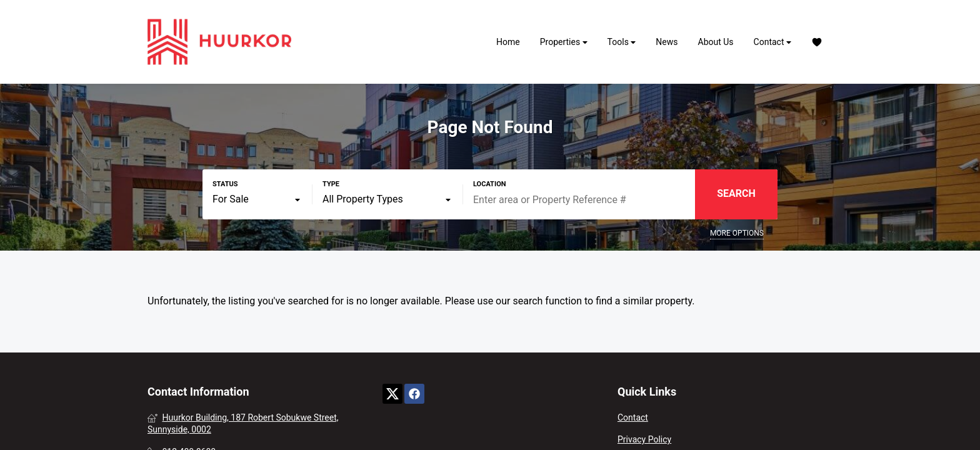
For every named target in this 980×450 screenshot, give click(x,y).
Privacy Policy (644, 439)
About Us (716, 42)
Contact (772, 42)
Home (508, 42)
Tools (622, 42)
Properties (564, 42)
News (667, 42)
